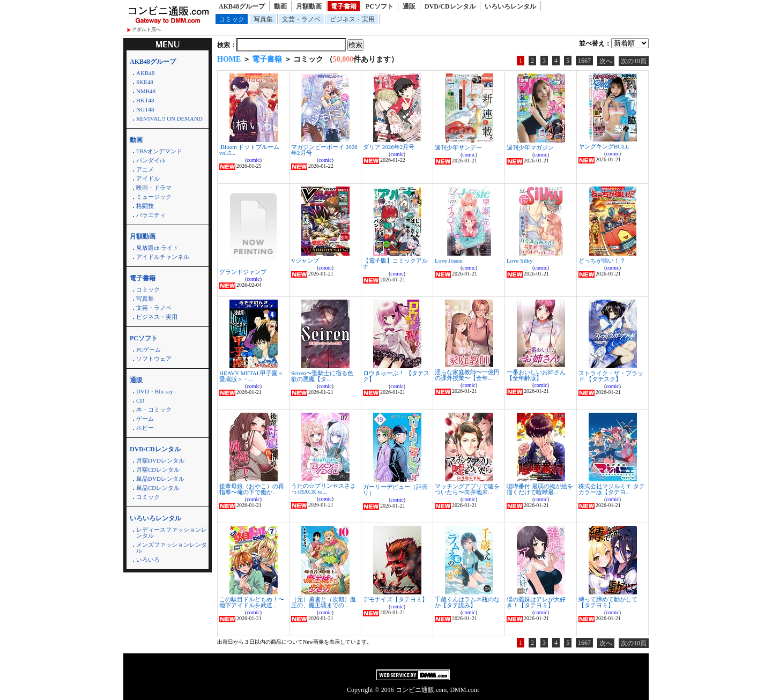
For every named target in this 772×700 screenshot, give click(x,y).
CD (140, 400)
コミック (232, 19)
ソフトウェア (154, 359)
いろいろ (148, 560)
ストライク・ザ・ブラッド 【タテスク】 (611, 376)
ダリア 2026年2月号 (389, 147)
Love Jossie (449, 260)
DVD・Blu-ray (154, 391)
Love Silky (520, 260)
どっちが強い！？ (602, 260)
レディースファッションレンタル (172, 533)
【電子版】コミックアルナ (395, 263)
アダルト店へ (146, 29)
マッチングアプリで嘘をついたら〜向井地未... (467, 489)
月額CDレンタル (158, 470)
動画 (280, 6)
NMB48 (146, 91)
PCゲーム (149, 349)
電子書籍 (344, 6)
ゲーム (145, 419)
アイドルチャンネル (163, 257)
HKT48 (145, 100)
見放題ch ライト (157, 248)
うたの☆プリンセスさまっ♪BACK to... (324, 489)
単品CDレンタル (158, 488)
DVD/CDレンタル (450, 6)
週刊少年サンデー (458, 147)
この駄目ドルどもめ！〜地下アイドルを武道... (252, 602)
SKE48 (145, 82)
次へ (606, 61)
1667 (584, 61)
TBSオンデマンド (159, 151)
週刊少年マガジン (530, 147)
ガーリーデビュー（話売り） (395, 490)
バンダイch (151, 160)
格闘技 (145, 206)
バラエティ (151, 215)
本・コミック (154, 409)
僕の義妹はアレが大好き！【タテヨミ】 (536, 602)
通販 (409, 6)
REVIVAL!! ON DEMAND (169, 118)
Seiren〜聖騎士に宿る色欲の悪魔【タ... (322, 376)
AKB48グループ (242, 6)
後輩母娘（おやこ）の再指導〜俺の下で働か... (252, 489)
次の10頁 (634, 61)
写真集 (263, 19)
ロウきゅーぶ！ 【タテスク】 (396, 376)
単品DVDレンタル (160, 479)
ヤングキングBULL (604, 146)
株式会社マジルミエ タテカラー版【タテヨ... (612, 489)
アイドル (148, 178)
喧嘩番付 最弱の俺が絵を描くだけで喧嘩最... (540, 489)
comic (253, 160)
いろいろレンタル (510, 6)
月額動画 (309, 6)
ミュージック (154, 197)
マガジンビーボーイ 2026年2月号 (324, 150)
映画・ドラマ (154, 188)
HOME (229, 59)
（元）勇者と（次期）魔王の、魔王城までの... (324, 602)
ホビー (145, 428)
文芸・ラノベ (301, 19)
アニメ (145, 169)
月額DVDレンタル (160, 460)
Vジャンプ (305, 260)
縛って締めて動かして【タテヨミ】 (608, 602)
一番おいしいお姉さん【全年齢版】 (536, 375)
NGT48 (145, 109)
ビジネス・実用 (352, 19)
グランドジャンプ (243, 272)
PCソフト (380, 6)
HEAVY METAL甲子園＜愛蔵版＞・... (251, 376)
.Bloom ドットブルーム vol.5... (249, 150)
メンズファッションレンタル (172, 548)
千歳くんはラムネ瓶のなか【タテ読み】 (467, 602)
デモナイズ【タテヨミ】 (395, 599)
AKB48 (145, 73)
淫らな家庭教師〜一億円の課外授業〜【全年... (467, 375)
